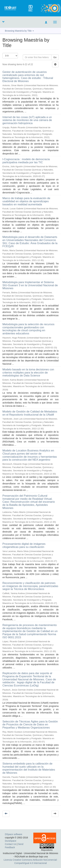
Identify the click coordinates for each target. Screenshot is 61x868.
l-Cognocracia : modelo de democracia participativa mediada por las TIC (26, 161)
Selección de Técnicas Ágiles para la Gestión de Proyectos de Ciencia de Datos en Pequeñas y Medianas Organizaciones (30, 725)
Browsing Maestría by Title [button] (19, 31)
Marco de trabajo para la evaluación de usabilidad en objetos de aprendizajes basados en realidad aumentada (26, 201)
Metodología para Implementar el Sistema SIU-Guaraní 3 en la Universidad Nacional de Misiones (30, 285)
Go (55, 57)
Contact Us (10, 844)
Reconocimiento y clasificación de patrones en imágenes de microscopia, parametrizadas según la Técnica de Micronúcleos (30, 586)
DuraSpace (11, 841)
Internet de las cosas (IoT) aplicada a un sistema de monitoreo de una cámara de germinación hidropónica (27, 120)
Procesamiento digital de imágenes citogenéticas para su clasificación (24, 545)
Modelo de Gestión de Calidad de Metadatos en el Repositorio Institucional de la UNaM (30, 413)
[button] (3, 22)
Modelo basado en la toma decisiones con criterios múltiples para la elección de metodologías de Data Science (28, 373)
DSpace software (14, 834)
